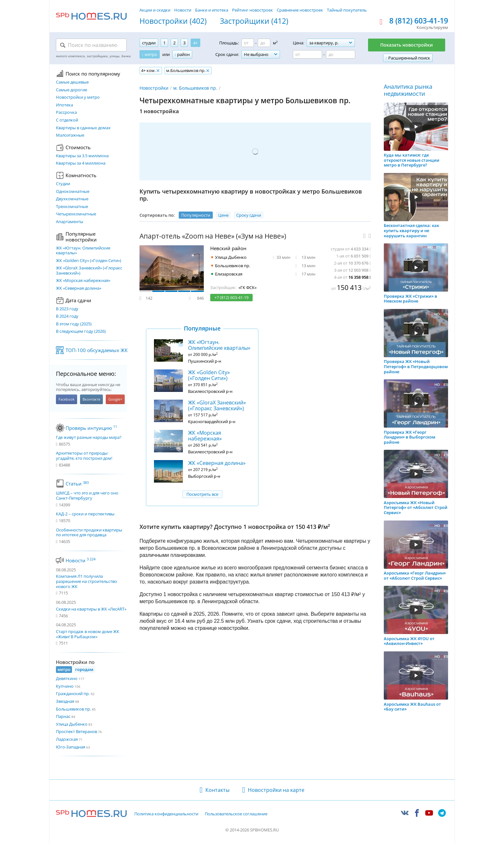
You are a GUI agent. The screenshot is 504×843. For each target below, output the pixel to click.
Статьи (77, 484)
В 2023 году (67, 309)
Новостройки (154, 88)
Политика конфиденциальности (166, 814)
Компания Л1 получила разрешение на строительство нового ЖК (86, 581)
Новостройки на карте (276, 790)
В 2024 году (67, 316)
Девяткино (67, 678)
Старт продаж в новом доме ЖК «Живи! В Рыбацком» (88, 634)
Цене (223, 215)
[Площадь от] (248, 43)
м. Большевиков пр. (195, 88)
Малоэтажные (70, 135)
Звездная (65, 701)
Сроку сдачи (249, 215)
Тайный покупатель (347, 10)
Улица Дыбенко (72, 724)
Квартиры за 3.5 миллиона (82, 156)
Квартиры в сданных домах (83, 128)
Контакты (217, 790)
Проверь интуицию (91, 428)
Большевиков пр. (73, 709)
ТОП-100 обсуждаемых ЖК (97, 350)
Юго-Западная (71, 747)
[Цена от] (307, 54)
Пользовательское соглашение (236, 814)
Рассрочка (66, 113)
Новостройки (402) (173, 21)
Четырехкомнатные (76, 214)
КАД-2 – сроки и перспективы (85, 514)
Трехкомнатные (72, 207)
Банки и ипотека (212, 10)
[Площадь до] (264, 43)
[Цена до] (341, 54)
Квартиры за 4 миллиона (81, 163)
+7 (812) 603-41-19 (231, 297)
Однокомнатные (73, 192)
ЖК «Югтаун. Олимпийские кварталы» (83, 251)
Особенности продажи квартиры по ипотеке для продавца (89, 533)
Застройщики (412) (254, 21)
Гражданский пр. (73, 693)
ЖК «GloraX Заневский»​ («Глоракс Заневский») (89, 271)
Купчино (65, 686)
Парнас (63, 716)
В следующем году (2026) (81, 331)
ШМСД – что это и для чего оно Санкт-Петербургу (87, 496)
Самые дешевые (72, 82)
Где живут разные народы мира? (89, 438)
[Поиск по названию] (91, 45)
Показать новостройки (407, 45)
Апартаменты (70, 222)
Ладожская (67, 739)
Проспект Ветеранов (76, 731)
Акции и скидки (155, 10)
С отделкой (67, 120)
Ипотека (64, 105)
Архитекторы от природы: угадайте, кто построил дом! (84, 456)
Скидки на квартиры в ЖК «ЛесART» (91, 609)
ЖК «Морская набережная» (83, 281)
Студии (63, 184)
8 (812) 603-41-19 (419, 21)
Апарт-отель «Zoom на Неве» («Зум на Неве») (213, 236)
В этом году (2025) (74, 324)
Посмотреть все (202, 494)
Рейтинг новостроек (252, 10)
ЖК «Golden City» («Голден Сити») (89, 261)
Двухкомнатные (72, 199)
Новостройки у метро (78, 97)
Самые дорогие (72, 90)
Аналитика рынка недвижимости (408, 90)
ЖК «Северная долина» (79, 288)
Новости (183, 10)
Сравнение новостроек (300, 10)
